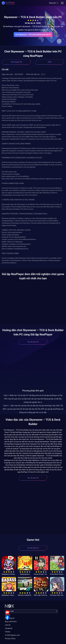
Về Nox (8, 615)
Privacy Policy (10, 639)
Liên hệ (8, 625)
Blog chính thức (11, 622)
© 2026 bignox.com (12, 635)
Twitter (8, 632)
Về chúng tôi (10, 618)
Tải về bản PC (16, 62)
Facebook (9, 628)
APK (50, 62)
